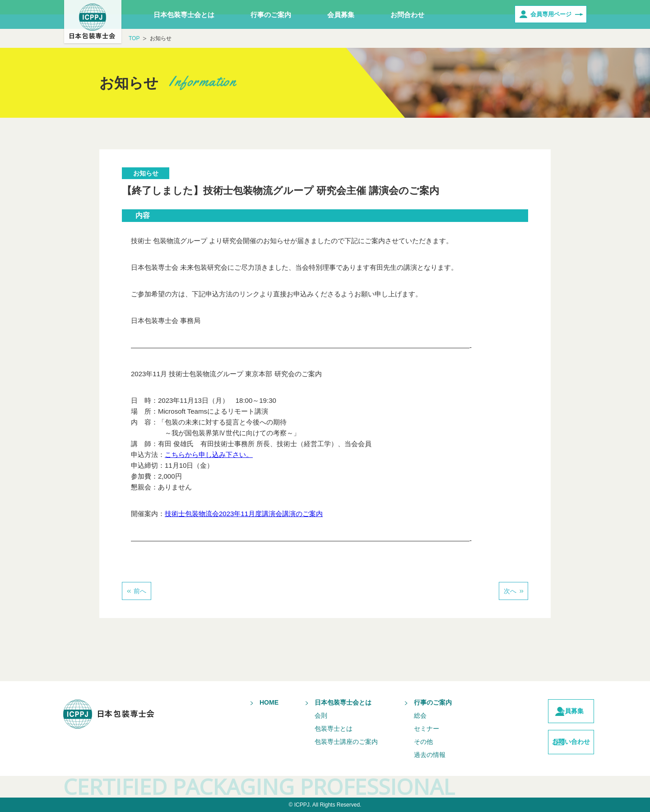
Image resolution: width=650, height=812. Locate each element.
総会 (404, 715)
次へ (510, 591)
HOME (252, 702)
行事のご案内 (271, 15)
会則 (304, 715)
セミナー (410, 729)
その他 (407, 742)
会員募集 (341, 15)
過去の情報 (413, 755)
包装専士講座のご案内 (330, 742)
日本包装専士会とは (184, 15)
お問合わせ (407, 15)
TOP (134, 38)
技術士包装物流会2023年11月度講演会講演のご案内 (244, 514)
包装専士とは (317, 729)
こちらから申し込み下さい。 (209, 454)
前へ (140, 591)
